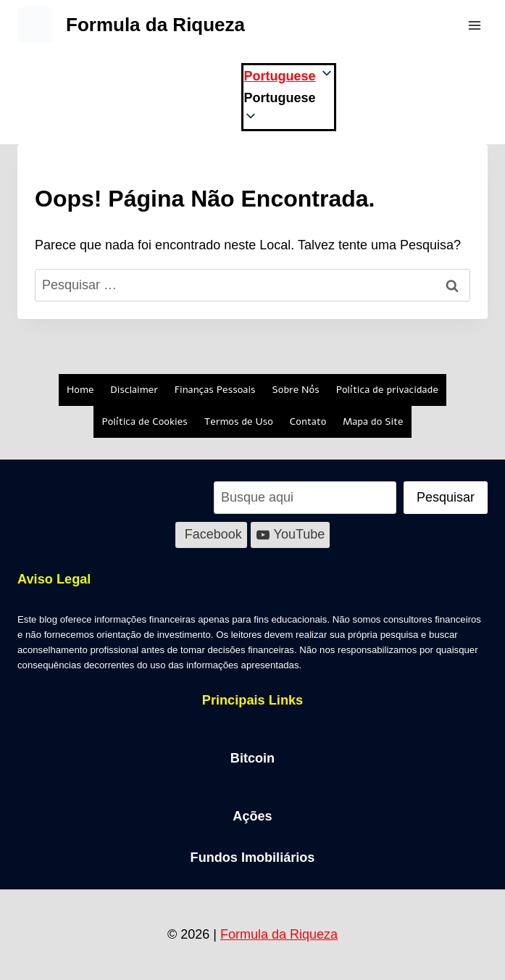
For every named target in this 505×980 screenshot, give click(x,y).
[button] (288, 98)
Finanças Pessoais (215, 390)
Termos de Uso (239, 422)
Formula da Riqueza (279, 934)
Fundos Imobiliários (252, 857)
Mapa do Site (373, 422)
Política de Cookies (144, 422)
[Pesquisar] (446, 498)
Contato (308, 422)
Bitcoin (253, 758)
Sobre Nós (296, 390)
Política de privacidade (387, 390)
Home (80, 390)
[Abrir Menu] (474, 25)
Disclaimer (134, 390)
